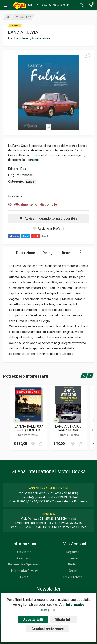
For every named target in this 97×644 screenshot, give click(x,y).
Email (45, 236)
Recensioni (72, 252)
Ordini (73, 571)
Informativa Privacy (24, 571)
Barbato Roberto (68, 435)
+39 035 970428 (68, 497)
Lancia (30, 182)
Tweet (26, 236)
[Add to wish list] (33, 444)
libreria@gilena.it (35, 523)
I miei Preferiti (73, 577)
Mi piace (14, 236)
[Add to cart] (40, 444)
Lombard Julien (19, 38)
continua (33, 160)
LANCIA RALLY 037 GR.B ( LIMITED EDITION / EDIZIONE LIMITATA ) (29, 428)
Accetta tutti (33, 620)
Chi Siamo (24, 552)
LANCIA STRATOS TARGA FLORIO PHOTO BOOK (68, 428)
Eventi (24, 577)
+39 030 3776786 (70, 523)
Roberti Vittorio (28, 435)
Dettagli (48, 253)
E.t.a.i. (24, 169)
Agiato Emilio (41, 38)
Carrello (73, 558)
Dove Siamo (24, 558)
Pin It (36, 236)
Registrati (73, 552)
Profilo (73, 564)
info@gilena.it (36, 497)
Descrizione (26, 253)
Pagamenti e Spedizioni (24, 564)
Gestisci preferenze (48, 629)
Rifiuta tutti (64, 620)
